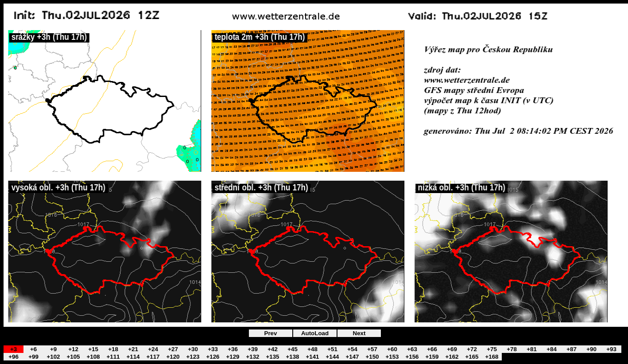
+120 (173, 357)
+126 (213, 357)
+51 (332, 349)
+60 (392, 349)
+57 (372, 349)
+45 (293, 349)
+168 (492, 357)
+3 (14, 349)
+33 (213, 349)
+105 (73, 357)
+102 (53, 357)
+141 (312, 357)
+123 (193, 357)
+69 (452, 349)
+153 (392, 357)
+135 (272, 357)
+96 (14, 357)
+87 (572, 349)
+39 (253, 349)
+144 (332, 357)
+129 (233, 357)
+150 (372, 357)
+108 (93, 357)
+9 (53, 349)
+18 (113, 349)
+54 (352, 349)
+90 (591, 349)
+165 (472, 357)
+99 (33, 357)
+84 (552, 349)
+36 (233, 349)
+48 (312, 349)
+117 (153, 357)
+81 (532, 349)
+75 (492, 349)
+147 (352, 357)
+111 (113, 357)
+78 (512, 349)
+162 (452, 357)
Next (359, 333)
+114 (133, 357)
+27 (173, 349)
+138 (292, 357)
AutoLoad (315, 333)
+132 (252, 357)
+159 (432, 357)
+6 (33, 349)
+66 (432, 349)
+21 (133, 349)
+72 (472, 349)
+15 (93, 349)
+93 (611, 349)
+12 (73, 349)
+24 (153, 349)
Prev (271, 333)
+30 (193, 349)
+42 (273, 349)
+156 (412, 357)
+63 (412, 349)
